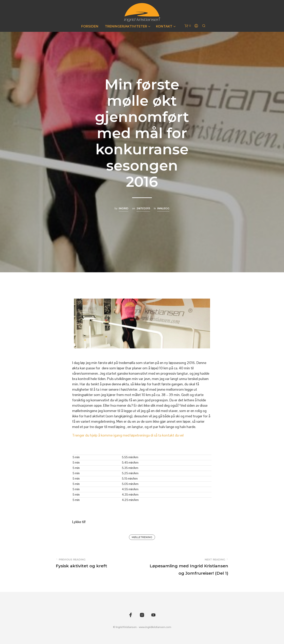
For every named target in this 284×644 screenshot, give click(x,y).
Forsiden (90, 26)
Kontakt (164, 26)
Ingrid (124, 208)
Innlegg (163, 208)
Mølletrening (142, 537)
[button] (188, 26)
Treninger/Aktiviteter (126, 26)
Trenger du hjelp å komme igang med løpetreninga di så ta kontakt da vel (128, 435)
